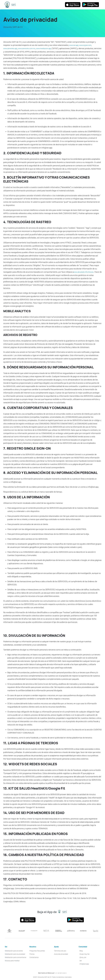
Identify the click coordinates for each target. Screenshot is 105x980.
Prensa (32, 954)
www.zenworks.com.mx (30, 48)
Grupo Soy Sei (84, 954)
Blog (81, 951)
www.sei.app (74, 45)
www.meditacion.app (49, 48)
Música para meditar (12, 961)
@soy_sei (83, 957)
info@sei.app (84, 964)
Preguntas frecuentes (37, 951)
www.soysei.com (88, 45)
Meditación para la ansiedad (15, 954)
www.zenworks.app (11, 48)
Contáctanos (34, 957)
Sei (7, 5)
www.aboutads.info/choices (85, 272)
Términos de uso (60, 951)
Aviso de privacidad (61, 954)
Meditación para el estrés (14, 951)
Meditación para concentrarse (16, 957)
